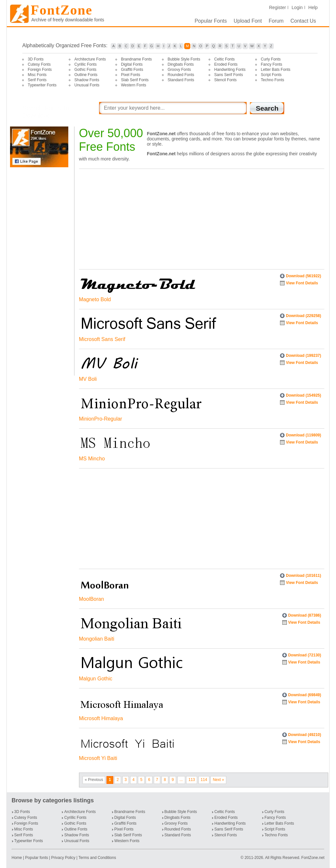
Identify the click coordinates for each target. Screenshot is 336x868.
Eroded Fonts (226, 64)
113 (192, 780)
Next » (218, 780)
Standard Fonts (181, 80)
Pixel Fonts (131, 75)
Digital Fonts (132, 64)
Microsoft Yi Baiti (98, 758)
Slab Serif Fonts (135, 80)
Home (17, 858)
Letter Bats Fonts (276, 70)
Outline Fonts (86, 75)
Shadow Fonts (87, 80)
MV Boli (88, 379)
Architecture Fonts (90, 59)
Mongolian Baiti (97, 639)
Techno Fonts (273, 80)
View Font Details (302, 283)
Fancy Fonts (272, 64)
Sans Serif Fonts (229, 75)
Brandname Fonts (136, 59)
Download (303, 276)
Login (297, 7)
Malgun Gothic (96, 679)
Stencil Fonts (225, 80)
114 (204, 780)
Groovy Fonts (179, 70)
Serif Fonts (37, 80)
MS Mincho (92, 459)
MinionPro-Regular (101, 419)
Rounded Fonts (181, 75)
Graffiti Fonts (132, 70)
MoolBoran (91, 599)
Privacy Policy (63, 858)
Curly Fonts (271, 59)
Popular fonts (37, 858)
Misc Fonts (37, 75)
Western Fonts (134, 85)
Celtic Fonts (224, 59)
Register (277, 7)
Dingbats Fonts (181, 64)
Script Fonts (271, 75)
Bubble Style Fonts (184, 59)
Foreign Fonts (40, 70)
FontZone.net (313, 858)
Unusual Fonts (87, 85)
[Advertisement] (40, 271)
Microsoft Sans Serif (102, 339)
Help (313, 7)
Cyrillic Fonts (86, 64)
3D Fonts (36, 59)
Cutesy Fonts (39, 64)
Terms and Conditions (97, 858)
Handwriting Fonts (230, 70)
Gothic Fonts (85, 70)
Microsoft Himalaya (101, 718)
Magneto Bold (95, 299)
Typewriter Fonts (42, 85)
